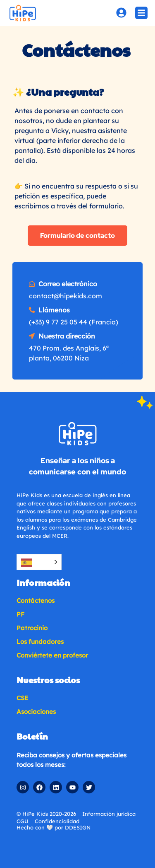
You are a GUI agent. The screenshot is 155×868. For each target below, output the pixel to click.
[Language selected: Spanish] (39, 562)
